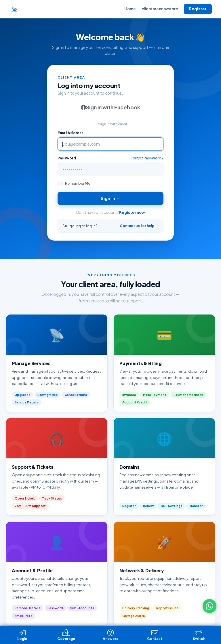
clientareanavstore (160, 9)
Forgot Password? (147, 158)
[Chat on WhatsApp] (209, 606)
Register (198, 9)
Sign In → (110, 198)
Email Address (71, 133)
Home (130, 9)
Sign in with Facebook (110, 107)
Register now (132, 212)
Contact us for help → (139, 226)
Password (67, 158)
